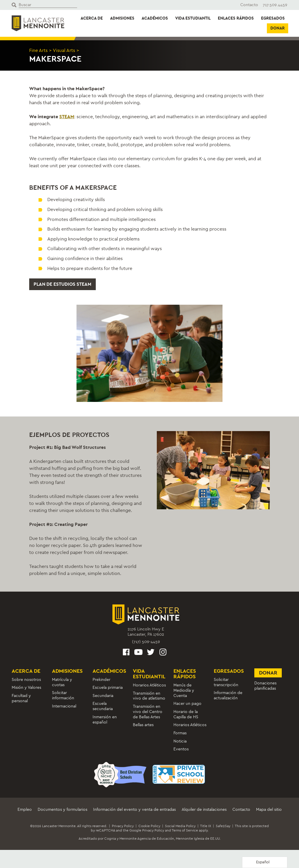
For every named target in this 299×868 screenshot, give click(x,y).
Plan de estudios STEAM (62, 284)
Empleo (25, 809)
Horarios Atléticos (149, 685)
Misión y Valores (26, 687)
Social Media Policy (180, 826)
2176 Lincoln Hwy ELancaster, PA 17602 (146, 632)
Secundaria (103, 696)
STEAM (67, 117)
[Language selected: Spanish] (265, 862)
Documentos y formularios (62, 809)
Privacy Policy (123, 826)
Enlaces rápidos (236, 18)
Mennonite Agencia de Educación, (147, 839)
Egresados (273, 18)
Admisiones (122, 18)
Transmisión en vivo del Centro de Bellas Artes (148, 712)
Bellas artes (143, 725)
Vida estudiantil (193, 18)
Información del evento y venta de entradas (134, 809)
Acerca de (92, 18)
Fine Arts (38, 50)
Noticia (180, 741)
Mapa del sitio (269, 809)
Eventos (181, 749)
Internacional (64, 706)
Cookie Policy (149, 826)
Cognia (110, 839)
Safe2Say (223, 826)
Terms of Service (185, 830)
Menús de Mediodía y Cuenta (184, 690)
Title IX (206, 826)
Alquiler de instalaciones (204, 809)
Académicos (155, 18)
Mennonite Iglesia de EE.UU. (198, 839)
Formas (180, 733)
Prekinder (101, 680)
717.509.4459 (275, 5)
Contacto (249, 5)
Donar (278, 28)
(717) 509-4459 (146, 642)
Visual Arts (64, 50)
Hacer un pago (187, 704)
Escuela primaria (108, 687)
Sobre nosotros (26, 680)
